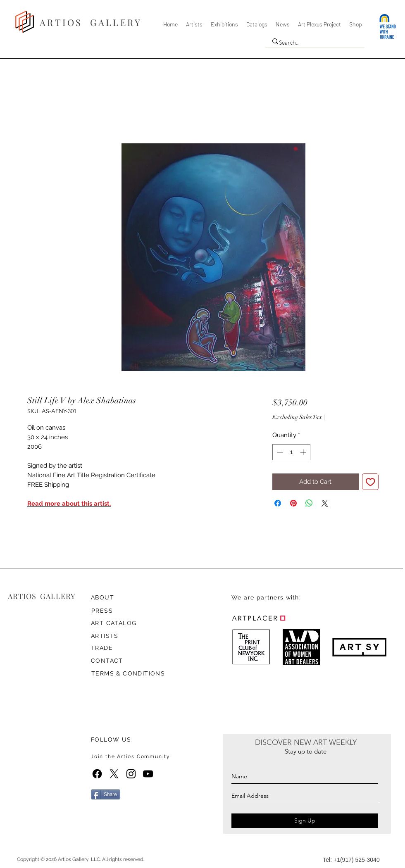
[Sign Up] (305, 821)
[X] (114, 774)
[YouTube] (148, 774)
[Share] (106, 794)
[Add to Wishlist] (370, 482)
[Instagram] (131, 774)
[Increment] (304, 452)
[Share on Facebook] (278, 503)
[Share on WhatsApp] (309, 503)
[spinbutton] (292, 452)
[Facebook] (97, 774)
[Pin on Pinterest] (293, 503)
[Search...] (313, 43)
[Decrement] (279, 452)
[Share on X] (325, 503)
